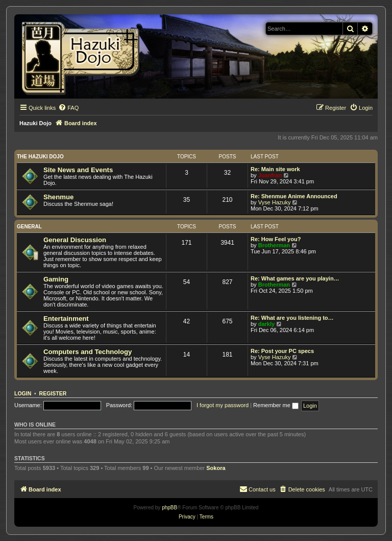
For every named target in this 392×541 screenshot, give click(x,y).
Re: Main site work (275, 169)
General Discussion (75, 240)
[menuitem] (68, 108)
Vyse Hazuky (275, 202)
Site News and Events (78, 170)
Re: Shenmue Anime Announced (294, 196)
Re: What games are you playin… (295, 278)
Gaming (56, 279)
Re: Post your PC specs (282, 351)
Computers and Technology (88, 352)
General (29, 227)
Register (53, 393)
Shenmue (58, 197)
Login (23, 393)
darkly (266, 324)
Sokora (216, 468)
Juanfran (270, 175)
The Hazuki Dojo (40, 157)
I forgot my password (223, 405)
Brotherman (274, 245)
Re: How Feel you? (276, 239)
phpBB (169, 508)
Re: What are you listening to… (292, 318)
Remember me (276, 405)
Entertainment (66, 319)
